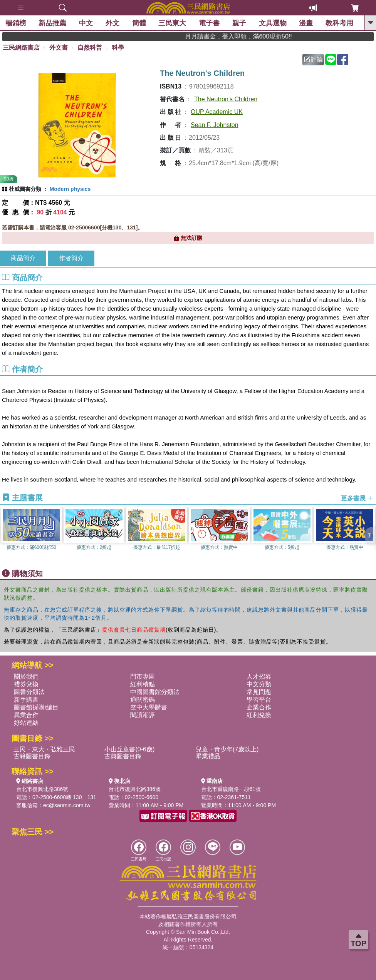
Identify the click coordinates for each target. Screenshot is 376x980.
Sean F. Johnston (215, 125)
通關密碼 (143, 700)
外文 (113, 23)
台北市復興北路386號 (42, 789)
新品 (53, 23)
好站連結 (26, 723)
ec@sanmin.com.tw (67, 805)
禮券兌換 (26, 684)
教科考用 (340, 23)
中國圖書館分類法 (155, 692)
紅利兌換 (259, 715)
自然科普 (90, 48)
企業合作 (259, 707)
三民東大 (173, 23)
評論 (314, 59)
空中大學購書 (149, 707)
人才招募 (259, 676)
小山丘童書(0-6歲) (129, 749)
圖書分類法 (29, 692)
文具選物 (273, 23)
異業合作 (26, 715)
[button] (370, 536)
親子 (240, 23)
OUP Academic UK (217, 112)
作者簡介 (71, 258)
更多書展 (357, 498)
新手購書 (26, 700)
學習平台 (259, 700)
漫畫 (307, 23)
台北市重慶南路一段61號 (231, 789)
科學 (118, 48)
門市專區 (143, 676)
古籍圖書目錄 (32, 756)
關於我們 (26, 676)
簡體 (139, 23)
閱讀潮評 (143, 715)
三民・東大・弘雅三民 (44, 749)
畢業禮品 (208, 756)
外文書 (59, 48)
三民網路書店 (21, 48)
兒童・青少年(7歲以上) (227, 749)
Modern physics (70, 189)
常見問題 (259, 692)
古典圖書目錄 (123, 756)
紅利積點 (143, 684)
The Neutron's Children (226, 99)
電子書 (210, 23)
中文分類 (259, 684)
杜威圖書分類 (25, 189)
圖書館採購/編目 (36, 707)
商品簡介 (23, 258)
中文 (86, 23)
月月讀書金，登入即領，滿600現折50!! (254, 36)
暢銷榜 (16, 23)
